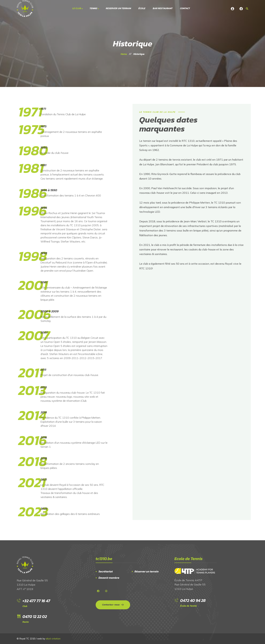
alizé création (53, 639)
